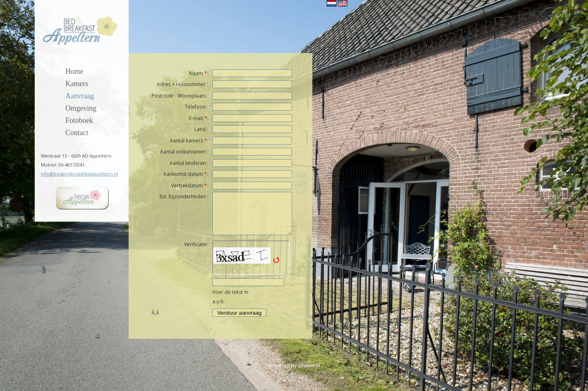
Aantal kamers (186, 141)
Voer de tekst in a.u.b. (230, 297)
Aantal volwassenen (183, 152)
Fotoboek (79, 121)
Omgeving (81, 108)
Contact (77, 133)
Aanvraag (80, 96)
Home (74, 72)
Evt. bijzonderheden (183, 197)
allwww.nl (309, 365)
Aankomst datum (183, 174)
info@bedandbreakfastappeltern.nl (79, 174)
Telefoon (195, 107)
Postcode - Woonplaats (179, 96)
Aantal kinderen (188, 163)
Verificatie (196, 244)
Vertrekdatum (187, 186)
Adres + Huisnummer (181, 84)
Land (200, 129)
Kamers (77, 84)
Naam (196, 73)
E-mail (196, 118)
